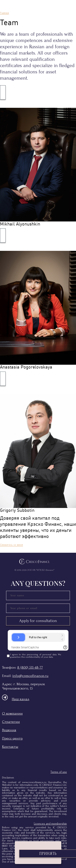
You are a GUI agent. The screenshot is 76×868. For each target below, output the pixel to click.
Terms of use (59, 772)
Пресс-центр (12, 738)
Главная (4, 13)
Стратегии (11, 722)
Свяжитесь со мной (11, 545)
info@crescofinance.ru (30, 676)
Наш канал (16, 699)
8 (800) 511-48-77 (30, 668)
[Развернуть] (3, 92)
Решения (9, 730)
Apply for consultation (38, 621)
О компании (12, 714)
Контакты (10, 747)
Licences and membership (50, 824)
